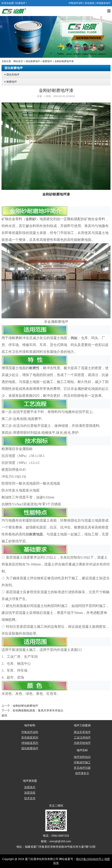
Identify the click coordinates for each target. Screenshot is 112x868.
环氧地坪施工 (82, 762)
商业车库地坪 (82, 732)
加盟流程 (30, 793)
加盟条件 (30, 787)
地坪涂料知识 (82, 757)
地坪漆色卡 (82, 773)
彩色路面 (90, 3)
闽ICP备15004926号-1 (90, 859)
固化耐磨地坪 (33, 61)
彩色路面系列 (30, 738)
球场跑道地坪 (103, 3)
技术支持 (30, 798)
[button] (51, 53)
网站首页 (18, 61)
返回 (4, 716)
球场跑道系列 (30, 743)
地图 (107, 859)
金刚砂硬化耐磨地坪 (25, 706)
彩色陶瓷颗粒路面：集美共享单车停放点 (38, 711)
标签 (56, 863)
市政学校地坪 (82, 743)
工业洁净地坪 (82, 738)
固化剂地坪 (13, 74)
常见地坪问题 (82, 768)
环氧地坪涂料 (76, 3)
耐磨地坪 (47, 61)
